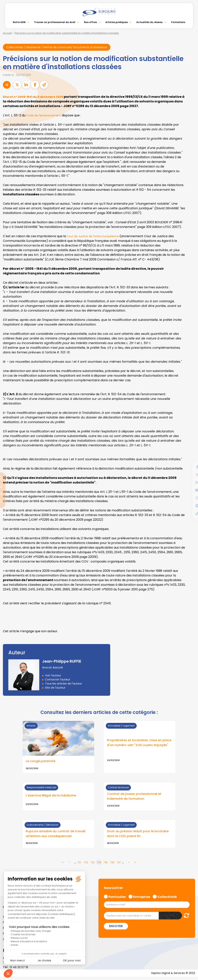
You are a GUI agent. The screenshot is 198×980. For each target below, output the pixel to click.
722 (86, 865)
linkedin (190, 482)
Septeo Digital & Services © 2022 (171, 976)
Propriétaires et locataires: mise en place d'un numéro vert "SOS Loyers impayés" (138, 744)
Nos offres (90, 22)
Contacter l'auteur (58, 680)
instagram (190, 498)
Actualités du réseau (149, 22)
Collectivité (167, 899)
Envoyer (116, 929)
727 (119, 865)
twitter (190, 475)
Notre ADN (19, 22)
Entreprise (142, 899)
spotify (190, 506)
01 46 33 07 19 (20, 970)
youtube (190, 490)
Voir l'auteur (53, 676)
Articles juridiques (117, 22)
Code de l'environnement (46, 116)
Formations (178, 22)
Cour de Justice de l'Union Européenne (96, 237)
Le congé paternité (42, 762)
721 (79, 865)
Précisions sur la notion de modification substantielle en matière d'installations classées (67, 33)
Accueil (7, 33)
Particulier (117, 899)
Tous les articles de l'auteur (64, 684)
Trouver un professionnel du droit (55, 22)
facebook (190, 467)
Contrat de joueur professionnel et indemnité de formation (137, 798)
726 (112, 865)
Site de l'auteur (55, 688)
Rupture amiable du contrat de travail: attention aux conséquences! (58, 836)
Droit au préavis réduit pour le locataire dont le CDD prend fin (134, 836)
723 (93, 865)
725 (106, 865)
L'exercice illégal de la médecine (53, 797)
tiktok (190, 513)
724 (99, 865)
